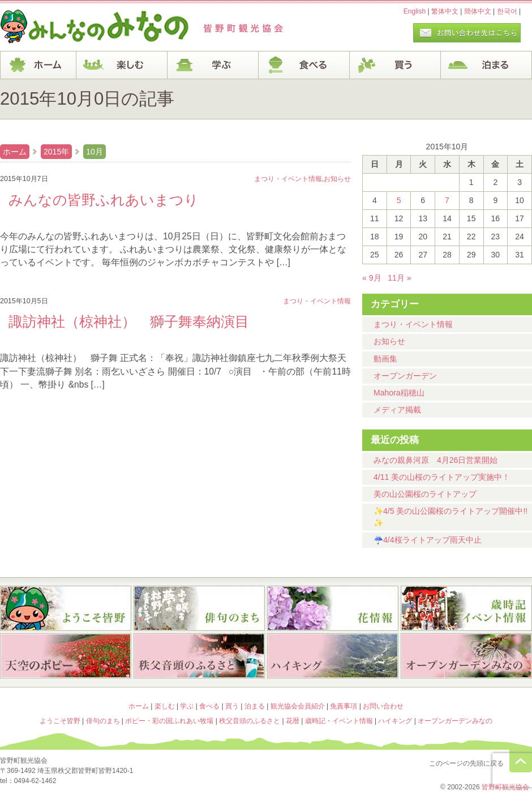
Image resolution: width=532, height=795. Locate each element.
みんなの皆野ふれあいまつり (104, 200)
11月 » (399, 278)
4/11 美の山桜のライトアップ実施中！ (442, 477)
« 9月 (372, 278)
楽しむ (122, 65)
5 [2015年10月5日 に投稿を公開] (399, 200)
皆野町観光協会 (505, 787)
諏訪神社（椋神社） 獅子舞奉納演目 (129, 321)
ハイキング (333, 657)
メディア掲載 (397, 410)
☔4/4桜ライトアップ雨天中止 (428, 540)
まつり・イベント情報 (413, 324)
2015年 (56, 152)
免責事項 (344, 706)
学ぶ (213, 65)
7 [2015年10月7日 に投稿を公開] (447, 200)
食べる (304, 65)
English (415, 11)
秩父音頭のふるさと (199, 657)
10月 (95, 152)
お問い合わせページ (467, 33)
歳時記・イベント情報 (466, 608)
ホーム (38, 65)
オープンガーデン (405, 376)
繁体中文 (445, 11)
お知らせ (389, 341)
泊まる (486, 65)
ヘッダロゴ (76, 27)
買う (395, 65)
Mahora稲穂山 (399, 393)
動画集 (385, 359)
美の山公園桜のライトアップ (425, 494)
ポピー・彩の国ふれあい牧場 (66, 657)
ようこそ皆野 (66, 608)
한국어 (507, 11)
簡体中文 (478, 11)
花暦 (333, 608)
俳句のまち (199, 608)
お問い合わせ (383, 706)
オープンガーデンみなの (466, 657)
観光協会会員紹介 (298, 706)
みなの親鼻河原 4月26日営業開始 (436, 460)
